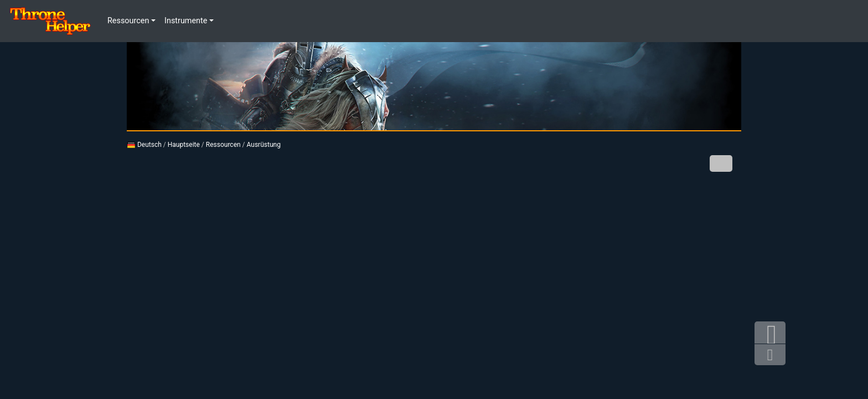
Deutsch (144, 145)
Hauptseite (184, 145)
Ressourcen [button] (128, 21)
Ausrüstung (264, 145)
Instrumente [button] (186, 21)
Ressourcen (223, 145)
